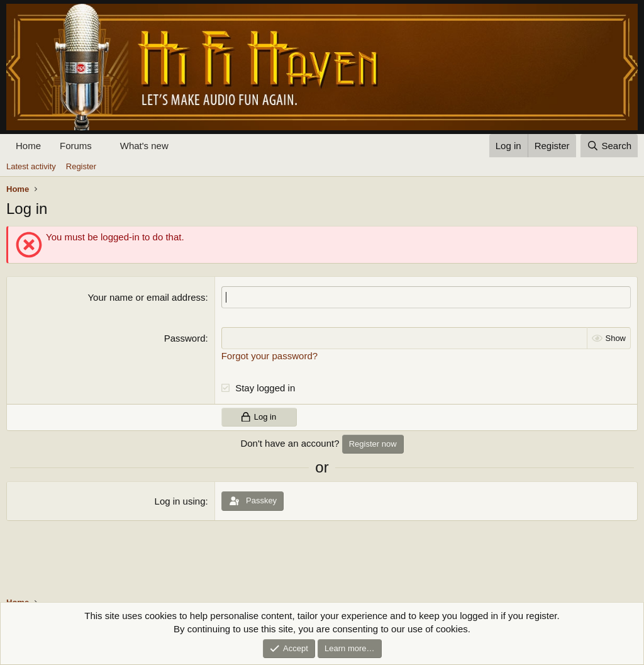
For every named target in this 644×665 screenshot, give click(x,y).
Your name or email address (146, 297)
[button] (102, 146)
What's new (144, 146)
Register (81, 166)
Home (28, 146)
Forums (76, 146)
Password (185, 338)
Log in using (180, 501)
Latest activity (31, 166)
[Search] (609, 146)
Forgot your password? (269, 356)
